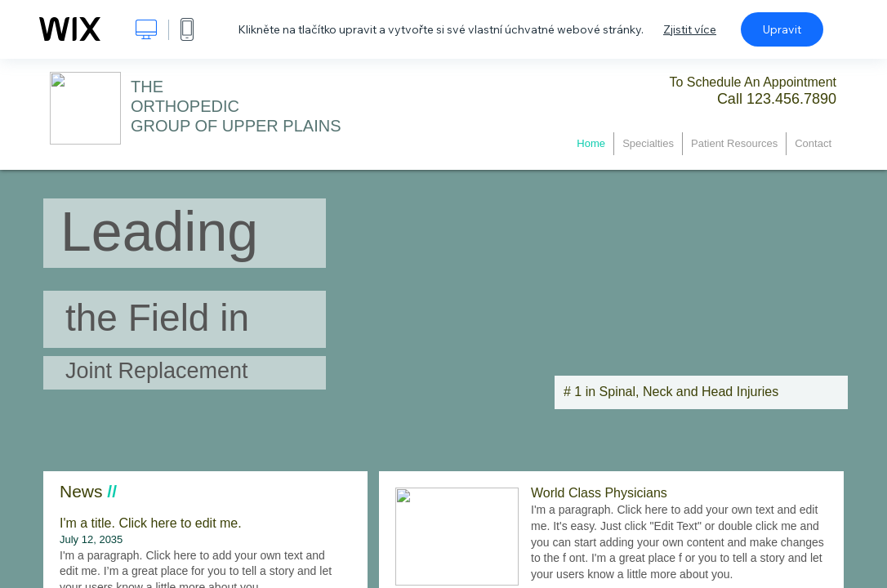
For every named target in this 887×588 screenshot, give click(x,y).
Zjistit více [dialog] (690, 29)
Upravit (782, 29)
